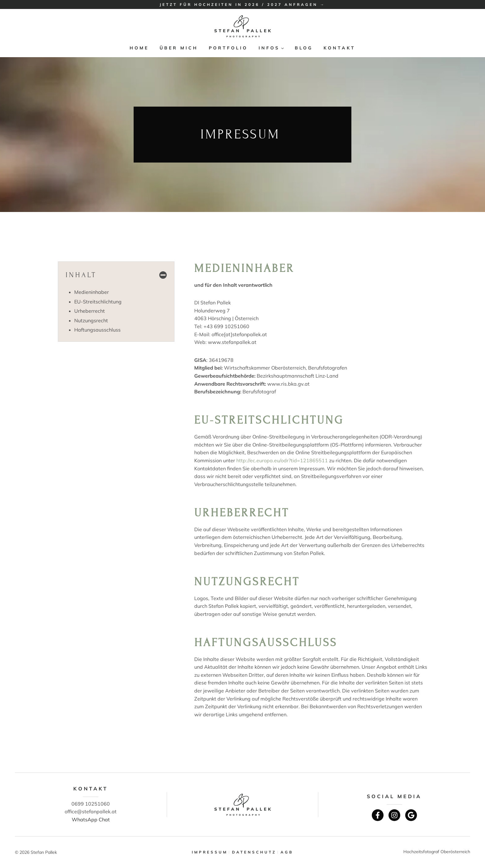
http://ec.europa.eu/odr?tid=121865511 (282, 460)
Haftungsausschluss (97, 330)
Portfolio (228, 48)
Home (139, 48)
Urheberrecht (90, 311)
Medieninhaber (92, 292)
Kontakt (339, 48)
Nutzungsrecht (91, 320)
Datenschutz (254, 852)
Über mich (179, 48)
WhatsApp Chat (91, 819)
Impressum (210, 852)
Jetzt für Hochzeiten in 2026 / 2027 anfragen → (242, 4)
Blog (304, 48)
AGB (287, 852)
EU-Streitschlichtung (98, 302)
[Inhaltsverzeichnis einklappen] (116, 275)
